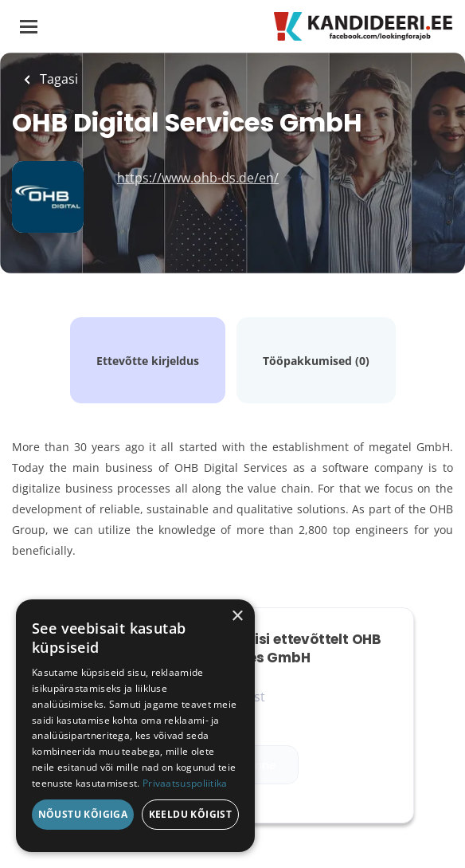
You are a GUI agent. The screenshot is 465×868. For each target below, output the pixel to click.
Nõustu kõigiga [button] (83, 814)
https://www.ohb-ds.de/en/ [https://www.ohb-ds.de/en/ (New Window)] (198, 178)
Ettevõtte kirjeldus (148, 361)
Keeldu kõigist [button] (191, 814)
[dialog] (135, 726)
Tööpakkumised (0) (316, 361)
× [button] (237, 617)
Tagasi (57, 79)
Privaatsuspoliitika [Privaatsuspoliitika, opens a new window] (185, 783)
